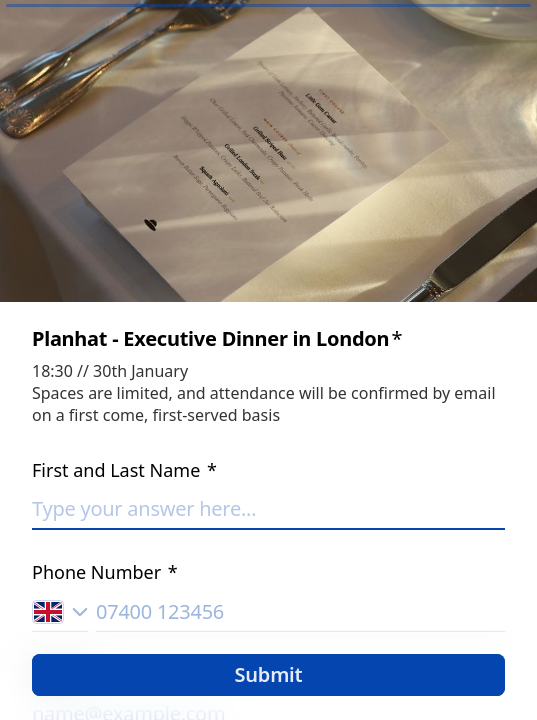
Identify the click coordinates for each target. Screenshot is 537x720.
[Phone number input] (300, 612)
